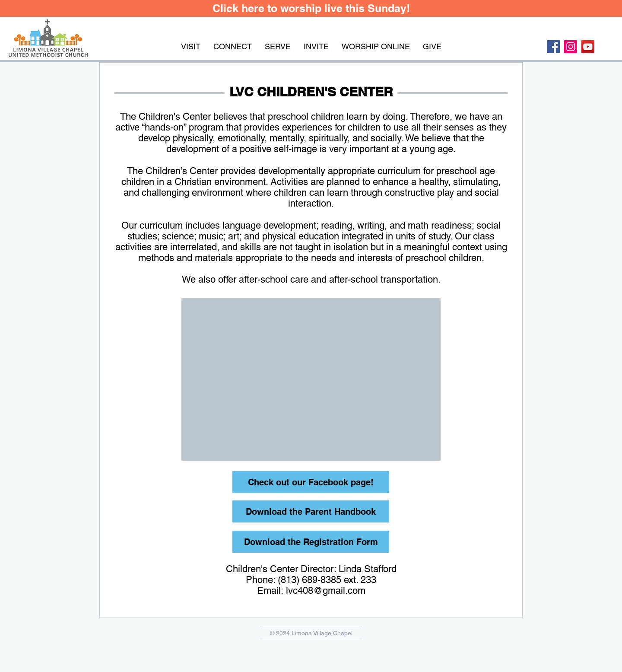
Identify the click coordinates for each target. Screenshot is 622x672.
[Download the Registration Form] (311, 542)
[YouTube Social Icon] (588, 47)
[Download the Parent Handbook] (311, 511)
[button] (191, 47)
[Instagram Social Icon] (571, 47)
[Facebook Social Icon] (553, 47)
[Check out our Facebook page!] (311, 482)
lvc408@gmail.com (326, 591)
